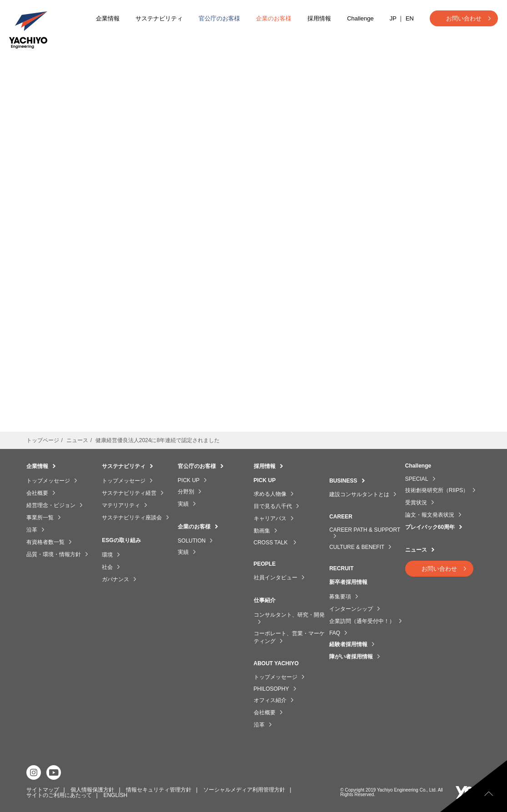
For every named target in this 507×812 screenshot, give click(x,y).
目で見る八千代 (273, 506)
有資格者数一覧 (45, 542)
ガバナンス (115, 579)
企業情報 (108, 18)
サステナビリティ (159, 18)
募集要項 (340, 597)
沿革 (32, 530)
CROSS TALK (271, 543)
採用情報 (319, 18)
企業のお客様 (274, 18)
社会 (107, 567)
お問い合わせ (464, 18)
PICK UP (189, 480)
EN (410, 18)
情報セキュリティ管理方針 (159, 789)
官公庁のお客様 (219, 18)
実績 (183, 504)
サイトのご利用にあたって (59, 795)
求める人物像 (270, 494)
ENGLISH (115, 795)
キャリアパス (270, 518)
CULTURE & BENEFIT (357, 547)
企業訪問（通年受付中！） (362, 621)
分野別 (186, 492)
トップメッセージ (48, 481)
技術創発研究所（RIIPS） (437, 490)
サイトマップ (43, 789)
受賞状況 (416, 503)
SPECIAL (417, 479)
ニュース (416, 550)
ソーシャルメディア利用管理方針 (244, 789)
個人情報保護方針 (92, 789)
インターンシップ (351, 609)
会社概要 (37, 493)
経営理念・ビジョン (51, 505)
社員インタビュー (276, 578)
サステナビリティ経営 (129, 493)
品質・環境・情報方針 (54, 554)
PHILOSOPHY (271, 689)
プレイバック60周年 (430, 527)
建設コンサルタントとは (359, 494)
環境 (107, 555)
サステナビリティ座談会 (132, 518)
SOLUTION (192, 541)
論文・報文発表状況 (430, 515)
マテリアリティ (121, 505)
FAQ (335, 633)
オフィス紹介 (270, 700)
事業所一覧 (40, 518)
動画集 (262, 531)
